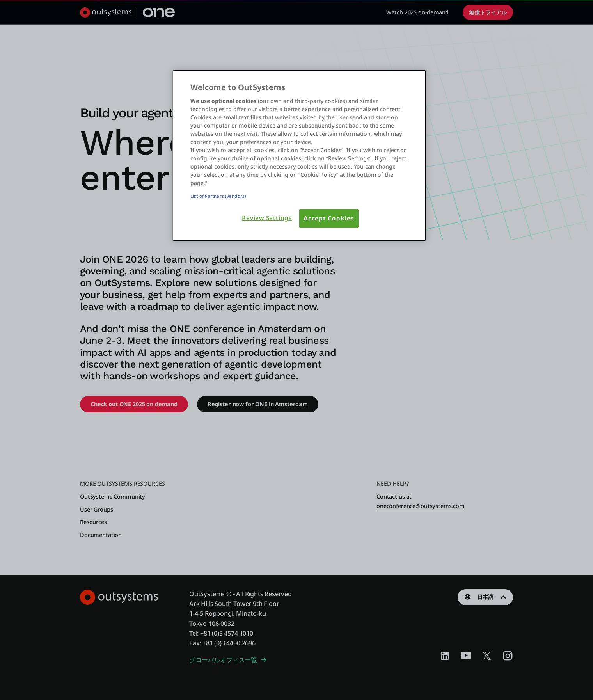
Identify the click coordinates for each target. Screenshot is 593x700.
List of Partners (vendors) (218, 196)
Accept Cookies (329, 218)
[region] (299, 155)
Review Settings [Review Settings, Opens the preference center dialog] (267, 218)
